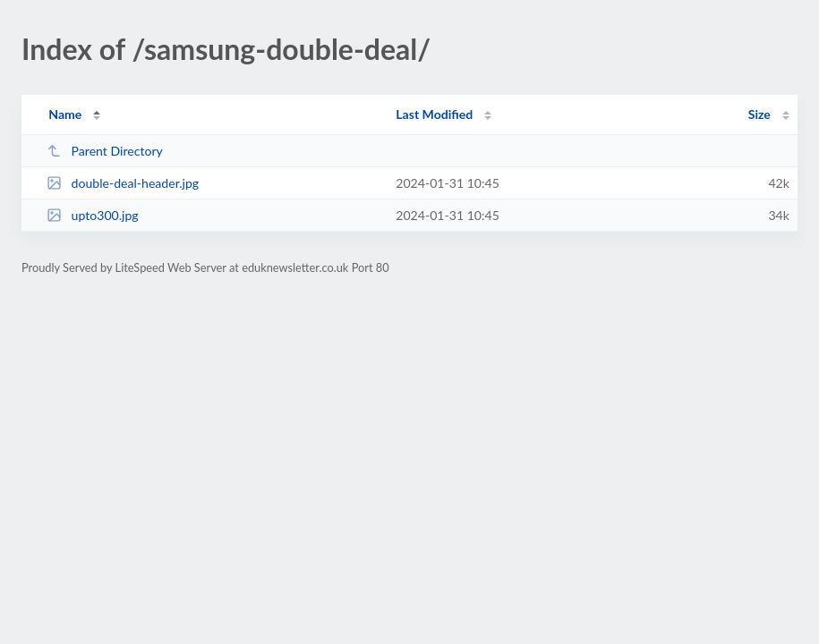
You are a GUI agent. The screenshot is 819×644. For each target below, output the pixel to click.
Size (759, 114)
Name (65, 114)
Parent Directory (105, 151)
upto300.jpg (93, 215)
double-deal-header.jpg (123, 183)
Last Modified (434, 114)
